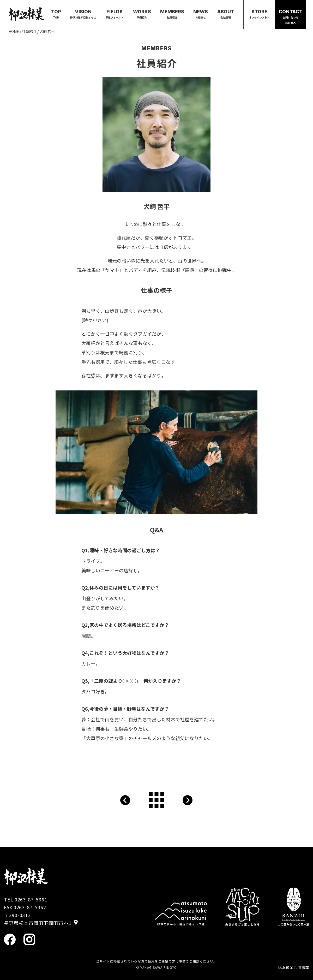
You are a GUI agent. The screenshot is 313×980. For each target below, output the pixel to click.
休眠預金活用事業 (293, 967)
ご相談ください (201, 961)
